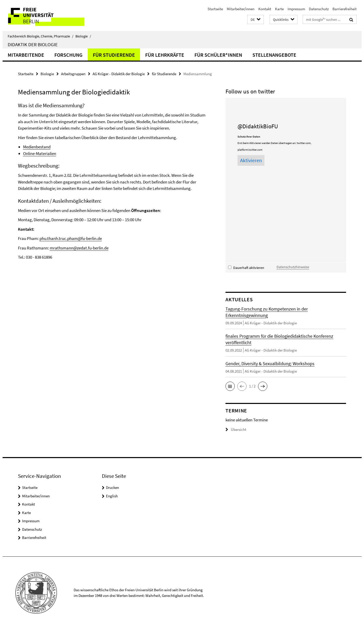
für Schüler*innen (218, 55)
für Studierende (114, 55)
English (112, 496)
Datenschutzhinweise (293, 267)
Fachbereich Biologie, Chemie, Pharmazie (41, 36)
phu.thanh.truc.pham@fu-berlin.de (71, 238)
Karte (279, 9)
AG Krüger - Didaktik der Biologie (119, 74)
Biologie (83, 36)
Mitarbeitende (26, 55)
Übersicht (236, 429)
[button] (255, 20)
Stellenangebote (274, 55)
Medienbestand (37, 147)
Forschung (68, 55)
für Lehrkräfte (165, 55)
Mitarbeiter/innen (241, 9)
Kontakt (265, 9)
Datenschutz (319, 9)
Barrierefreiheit (345, 9)
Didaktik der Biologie (33, 44)
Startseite (215, 9)
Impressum (296, 9)
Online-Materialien (40, 153)
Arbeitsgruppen (73, 74)
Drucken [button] (112, 487)
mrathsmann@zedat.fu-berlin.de (79, 248)
